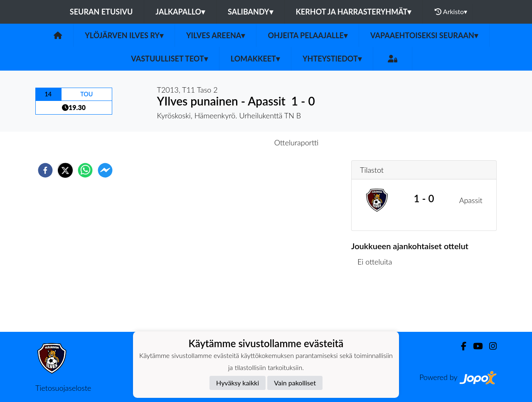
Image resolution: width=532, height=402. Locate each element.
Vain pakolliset (295, 383)
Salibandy (250, 12)
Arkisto (451, 12)
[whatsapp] (85, 170)
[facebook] (45, 170)
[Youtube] (474, 346)
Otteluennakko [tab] (237, 142)
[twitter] (65, 170)
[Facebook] (460, 346)
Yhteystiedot (332, 59)
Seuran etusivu (101, 12)
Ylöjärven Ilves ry (124, 35)
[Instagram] (490, 346)
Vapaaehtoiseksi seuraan (424, 35)
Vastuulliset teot (169, 59)
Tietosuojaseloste (63, 388)
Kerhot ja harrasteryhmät (354, 12)
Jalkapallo (180, 12)
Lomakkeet (255, 59)
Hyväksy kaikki (238, 383)
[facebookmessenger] (105, 170)
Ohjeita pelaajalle (308, 35)
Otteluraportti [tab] (297, 142)
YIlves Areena (216, 35)
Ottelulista (378, 304)
